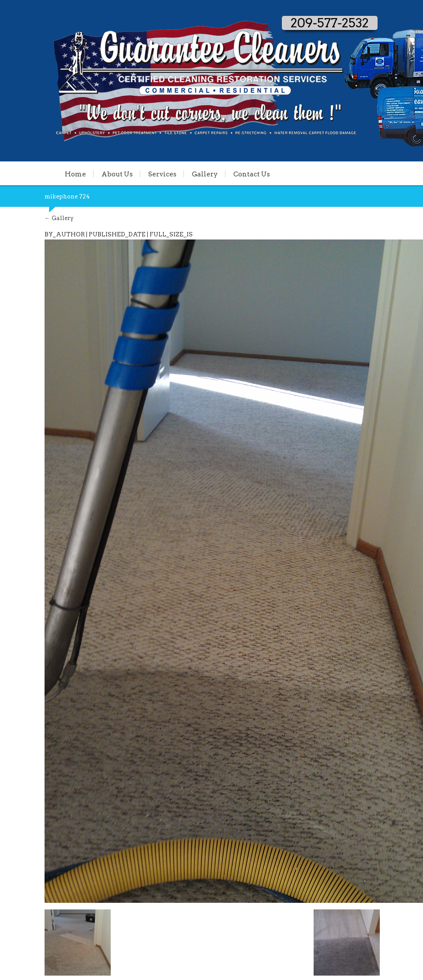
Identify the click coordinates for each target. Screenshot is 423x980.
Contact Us (252, 174)
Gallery (205, 174)
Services (162, 174)
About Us (117, 174)
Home (75, 174)
